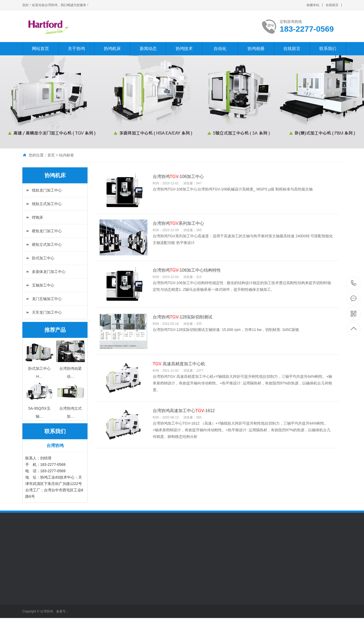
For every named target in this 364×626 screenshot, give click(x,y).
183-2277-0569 (354, 283)
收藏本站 (313, 5)
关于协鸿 (76, 49)
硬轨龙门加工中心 (47, 231)
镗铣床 (38, 217)
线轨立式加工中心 (47, 204)
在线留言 (332, 5)
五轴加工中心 (43, 285)
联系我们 (328, 49)
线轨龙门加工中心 (47, 190)
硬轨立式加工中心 (47, 244)
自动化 (220, 49)
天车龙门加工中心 (47, 312)
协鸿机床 (112, 49)
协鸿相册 (256, 49)
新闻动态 (148, 49)
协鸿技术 (184, 49)
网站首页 (40, 49)
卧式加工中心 (43, 258)
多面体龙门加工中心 (49, 272)
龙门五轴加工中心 (47, 299)
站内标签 (67, 155)
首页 (51, 155)
